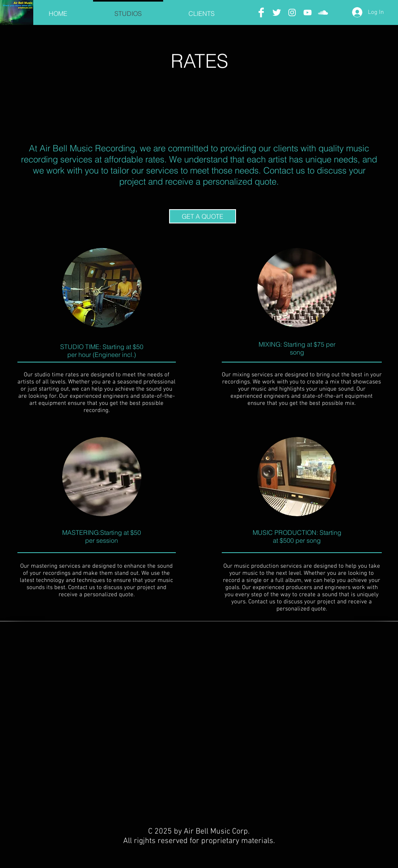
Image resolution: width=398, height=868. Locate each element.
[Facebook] (261, 12)
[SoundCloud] (323, 12)
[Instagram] (292, 12)
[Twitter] (277, 12)
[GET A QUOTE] (203, 216)
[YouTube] (308, 12)
